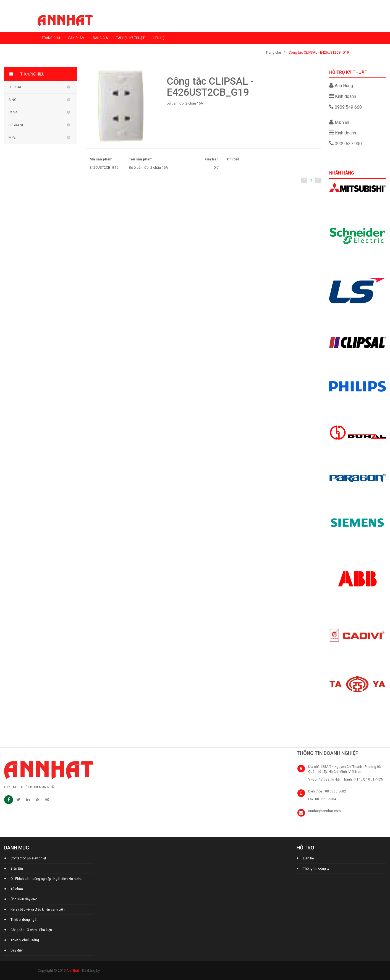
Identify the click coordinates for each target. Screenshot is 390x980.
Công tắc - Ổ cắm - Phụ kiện (31, 930)
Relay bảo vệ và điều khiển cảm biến (38, 909)
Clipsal (15, 87)
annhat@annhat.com (324, 811)
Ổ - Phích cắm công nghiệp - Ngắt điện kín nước (46, 879)
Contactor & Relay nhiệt (28, 858)
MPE (12, 137)
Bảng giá (100, 38)
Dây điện (17, 950)
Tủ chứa (17, 889)
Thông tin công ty (316, 869)
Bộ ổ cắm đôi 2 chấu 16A (148, 167)
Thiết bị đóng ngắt (24, 920)
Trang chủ (51, 38)
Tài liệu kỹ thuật (130, 38)
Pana (13, 112)
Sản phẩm (76, 38)
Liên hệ (159, 38)
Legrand (17, 125)
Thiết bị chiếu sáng (25, 940)
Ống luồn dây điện (24, 899)
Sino (13, 100)
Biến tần (17, 869)
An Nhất (73, 970)
